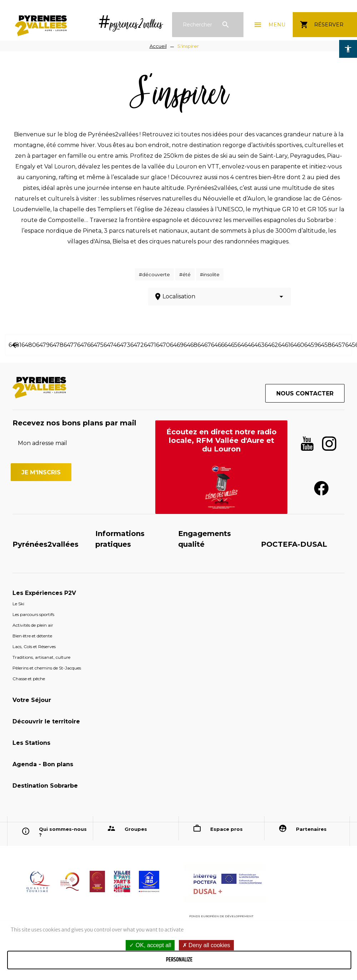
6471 (150, 345)
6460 (297, 345)
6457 (338, 345)
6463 (258, 345)
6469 (177, 345)
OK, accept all (150, 945)
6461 (284, 345)
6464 (244, 345)
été (187, 274)
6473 (124, 345)
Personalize (179, 960)
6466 (218, 345)
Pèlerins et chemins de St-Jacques (47, 668)
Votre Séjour (32, 700)
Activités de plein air (33, 625)
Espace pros (227, 829)
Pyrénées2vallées (46, 544)
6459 (311, 345)
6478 (57, 345)
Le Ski (18, 604)
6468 (190, 345)
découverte (156, 274)
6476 (84, 345)
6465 (231, 345)
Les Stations (31, 743)
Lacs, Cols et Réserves (34, 646)
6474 (110, 345)
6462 (271, 345)
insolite (211, 274)
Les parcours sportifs (33, 614)
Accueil (158, 46)
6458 (325, 345)
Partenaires (311, 829)
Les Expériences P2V (44, 593)
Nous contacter (305, 393)
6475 (97, 345)
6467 (204, 345)
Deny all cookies (206, 945)
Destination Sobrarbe (45, 786)
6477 (70, 345)
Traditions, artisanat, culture (41, 657)
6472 (137, 345)
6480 (29, 345)
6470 (163, 345)
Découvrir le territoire (46, 721)
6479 (43, 345)
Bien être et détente (32, 636)
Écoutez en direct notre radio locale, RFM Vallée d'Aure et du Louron (222, 440)
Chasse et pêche (29, 679)
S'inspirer (188, 46)
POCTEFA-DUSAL (294, 544)
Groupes (136, 829)
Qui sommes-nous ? (63, 832)
